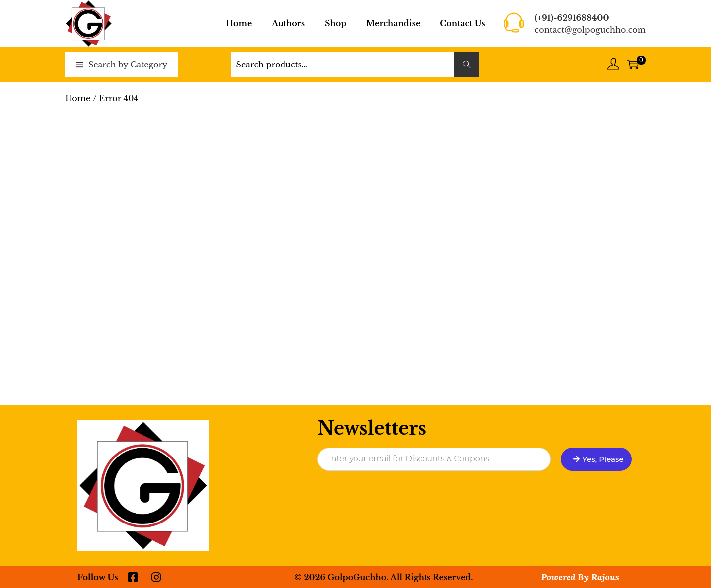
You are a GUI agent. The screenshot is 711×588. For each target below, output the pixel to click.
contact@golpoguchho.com (590, 30)
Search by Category (128, 65)
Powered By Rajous (580, 577)
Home (78, 98)
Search (466, 65)
